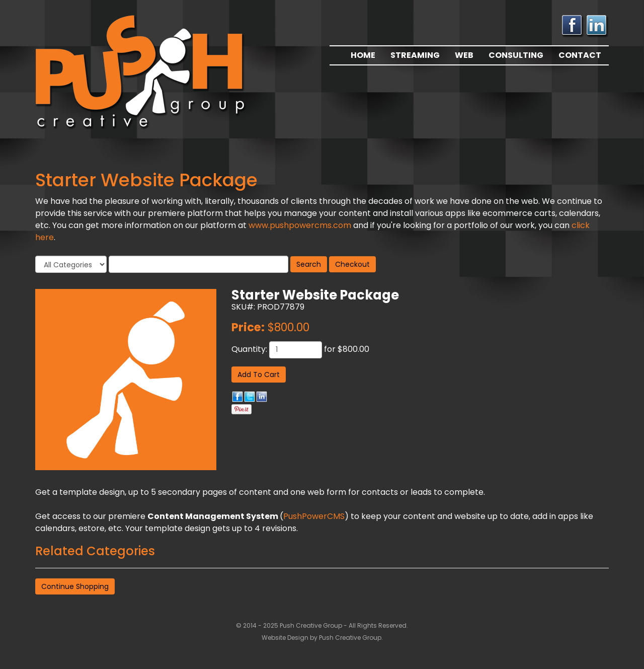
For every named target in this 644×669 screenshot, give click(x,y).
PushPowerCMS (314, 516)
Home (363, 55)
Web (464, 55)
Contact (580, 55)
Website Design (286, 638)
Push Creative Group (350, 638)
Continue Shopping (75, 586)
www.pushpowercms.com (300, 225)
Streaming (415, 55)
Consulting (516, 55)
